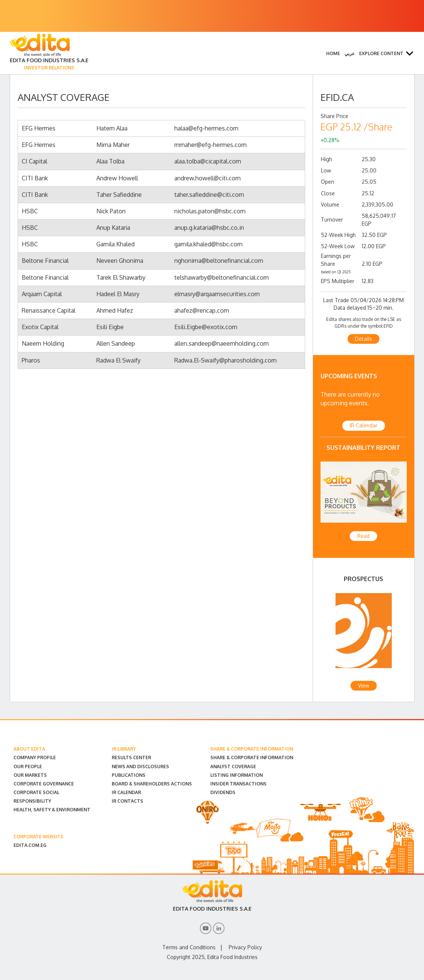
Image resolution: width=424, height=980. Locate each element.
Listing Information (237, 775)
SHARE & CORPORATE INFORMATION (252, 749)
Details (363, 339)
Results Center (131, 757)
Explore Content (381, 53)
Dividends (223, 792)
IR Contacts (127, 801)
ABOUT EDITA (29, 749)
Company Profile (35, 757)
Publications (129, 775)
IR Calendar (364, 425)
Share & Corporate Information (252, 757)
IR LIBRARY (124, 749)
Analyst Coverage (233, 766)
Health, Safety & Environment (52, 810)
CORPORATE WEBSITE (38, 837)
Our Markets (30, 775)
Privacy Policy (245, 947)
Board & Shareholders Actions (152, 784)
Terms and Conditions (189, 947)
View (364, 686)
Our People (28, 766)
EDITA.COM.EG (30, 845)
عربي (350, 53)
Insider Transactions (238, 784)
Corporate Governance (44, 784)
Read (363, 536)
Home (333, 53)
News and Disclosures (140, 766)
